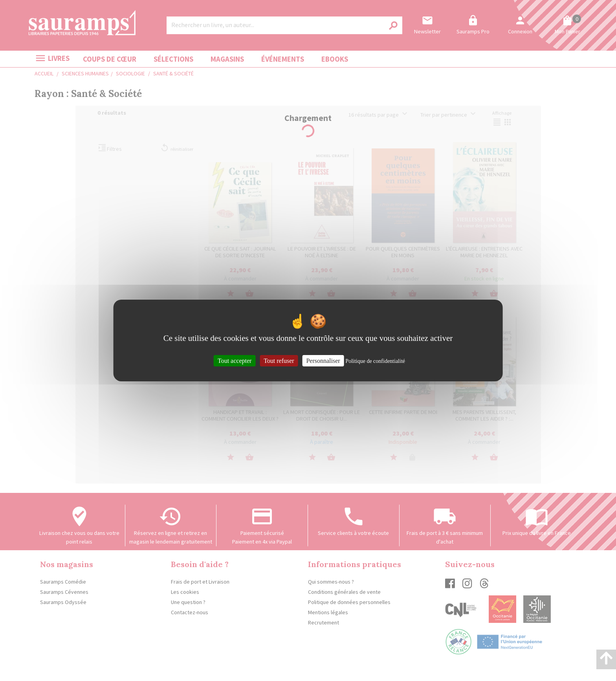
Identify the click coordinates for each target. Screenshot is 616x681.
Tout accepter (235, 361)
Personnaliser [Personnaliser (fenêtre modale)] (323, 361)
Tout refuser (279, 361)
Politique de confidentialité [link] (375, 361)
